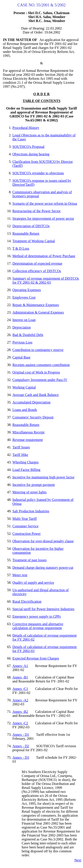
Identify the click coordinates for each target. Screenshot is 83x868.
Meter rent (20, 575)
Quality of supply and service (33, 583)
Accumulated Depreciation (31, 402)
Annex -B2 (20, 712)
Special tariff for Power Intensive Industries (43, 609)
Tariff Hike (20, 455)
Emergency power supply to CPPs (37, 616)
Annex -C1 (20, 689)
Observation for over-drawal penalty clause (43, 541)
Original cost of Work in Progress (36, 372)
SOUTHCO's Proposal (28, 147)
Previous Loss (22, 342)
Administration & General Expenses (38, 312)
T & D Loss (21, 248)
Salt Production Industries (31, 511)
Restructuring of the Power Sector (37, 211)
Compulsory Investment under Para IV (40, 380)
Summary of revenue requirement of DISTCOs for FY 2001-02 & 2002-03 (46, 280)
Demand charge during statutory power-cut (43, 568)
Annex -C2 (20, 723)
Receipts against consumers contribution (41, 365)
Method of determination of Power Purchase (44, 256)
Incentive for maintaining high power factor (43, 477)
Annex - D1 (21, 735)
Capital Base (21, 357)
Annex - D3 (21, 757)
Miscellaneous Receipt (28, 432)
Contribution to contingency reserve (38, 350)
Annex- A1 (20, 666)
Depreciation (22, 327)
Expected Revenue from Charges (36, 658)
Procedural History (26, 128)
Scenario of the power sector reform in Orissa (45, 204)
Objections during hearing (31, 154)
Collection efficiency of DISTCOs (37, 271)
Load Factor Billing (26, 470)
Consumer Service (25, 526)
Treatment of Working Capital (34, 241)
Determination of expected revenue (37, 263)
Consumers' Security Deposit (33, 417)
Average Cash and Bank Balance (36, 395)
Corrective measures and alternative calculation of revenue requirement (38, 626)
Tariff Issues (21, 447)
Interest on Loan (24, 320)
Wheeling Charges (25, 462)
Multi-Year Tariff (25, 519)
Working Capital (24, 387)
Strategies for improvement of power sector (43, 218)
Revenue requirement (28, 440)
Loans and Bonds (25, 410)
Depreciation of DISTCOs (31, 226)
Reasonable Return (26, 233)
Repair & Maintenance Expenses (36, 305)
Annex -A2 (20, 700)
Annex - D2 (21, 746)
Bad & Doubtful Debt (28, 335)
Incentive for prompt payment (34, 485)
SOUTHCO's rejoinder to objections (38, 173)
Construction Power (27, 534)
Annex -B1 (20, 677)
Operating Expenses (27, 290)
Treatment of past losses (30, 560)
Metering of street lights (29, 492)
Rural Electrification (27, 601)
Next (78, 860)
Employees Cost (24, 297)
